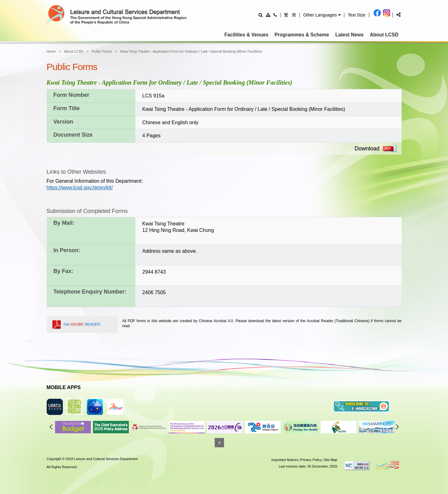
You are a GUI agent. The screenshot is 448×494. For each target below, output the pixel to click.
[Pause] (219, 443)
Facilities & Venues (246, 35)
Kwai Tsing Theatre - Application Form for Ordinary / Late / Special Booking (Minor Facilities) (191, 51)
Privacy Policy (311, 460)
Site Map (331, 460)
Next (397, 427)
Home (51, 51)
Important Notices (285, 460)
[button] (322, 15)
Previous (51, 427)
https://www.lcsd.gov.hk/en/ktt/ (80, 188)
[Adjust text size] (357, 15)
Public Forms (102, 51)
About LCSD (384, 35)
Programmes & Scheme (302, 35)
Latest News (350, 35)
